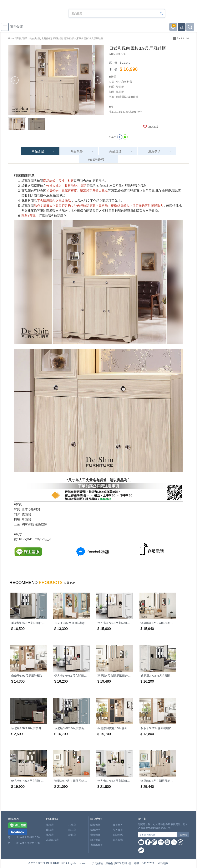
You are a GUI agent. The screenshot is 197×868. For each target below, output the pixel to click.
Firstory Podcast (141, 850)
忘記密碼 (118, 835)
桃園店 (50, 835)
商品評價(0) (96, 159)
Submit (183, 835)
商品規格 (77, 151)
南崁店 (50, 830)
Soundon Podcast (180, 842)
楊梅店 (50, 825)
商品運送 (115, 151)
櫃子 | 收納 (28, 38)
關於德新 (95, 825)
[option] (56, 80)
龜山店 (72, 830)
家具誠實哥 (97, 845)
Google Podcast (174, 842)
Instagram (154, 842)
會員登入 (118, 825)
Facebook (148, 842)
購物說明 (95, 830)
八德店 (72, 825)
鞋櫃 (38, 38)
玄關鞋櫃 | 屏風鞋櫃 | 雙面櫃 (56, 38)
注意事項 (154, 151)
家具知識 (118, 840)
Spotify (161, 842)
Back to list (183, 38)
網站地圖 (163, 863)
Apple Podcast (167, 842)
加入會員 (118, 830)
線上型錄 (95, 840)
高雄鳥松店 (52, 840)
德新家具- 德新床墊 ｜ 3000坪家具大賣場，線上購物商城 (29, 12)
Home (11, 38)
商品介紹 (38, 151)
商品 (19, 38)
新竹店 (72, 835)
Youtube (141, 842)
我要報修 (95, 835)
